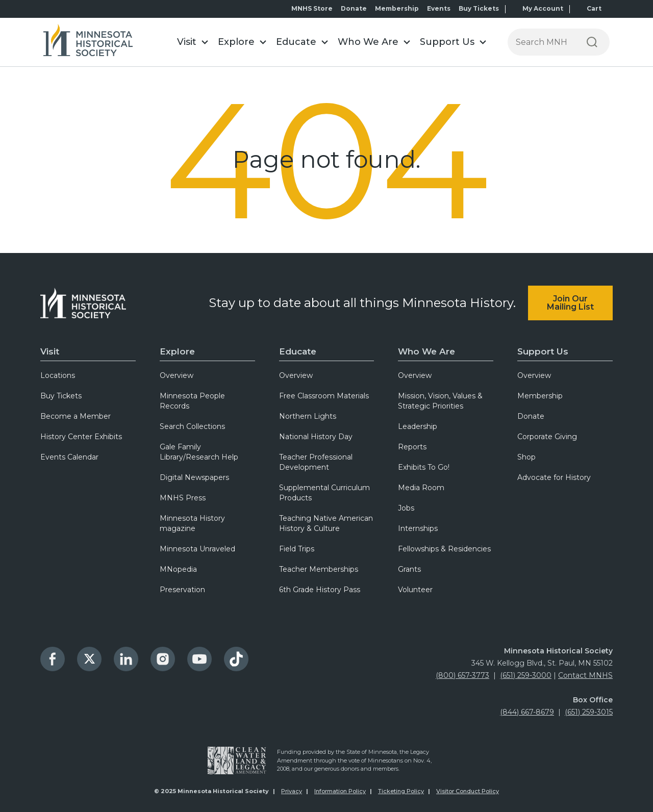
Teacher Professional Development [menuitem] (316, 462)
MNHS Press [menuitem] (183, 498)
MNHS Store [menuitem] (312, 8)
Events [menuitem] (439, 8)
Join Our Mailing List (570, 303)
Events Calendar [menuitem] (69, 457)
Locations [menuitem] (58, 375)
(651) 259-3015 (589, 712)
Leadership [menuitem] (418, 426)
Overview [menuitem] (177, 375)
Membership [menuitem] (397, 8)
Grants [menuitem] (409, 569)
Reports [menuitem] (412, 447)
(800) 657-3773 (462, 675)
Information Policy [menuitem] (340, 791)
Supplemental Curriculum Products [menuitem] (324, 493)
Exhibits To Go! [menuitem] (424, 467)
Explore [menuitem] (177, 351)
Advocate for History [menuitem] (554, 477)
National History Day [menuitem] (316, 437)
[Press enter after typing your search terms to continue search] (541, 42)
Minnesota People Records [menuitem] (192, 401)
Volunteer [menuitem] (415, 590)
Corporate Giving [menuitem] (547, 437)
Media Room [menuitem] (421, 488)
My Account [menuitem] (543, 8)
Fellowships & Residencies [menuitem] (444, 549)
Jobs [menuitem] (406, 508)
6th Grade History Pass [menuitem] (320, 590)
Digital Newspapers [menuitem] (194, 477)
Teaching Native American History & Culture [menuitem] (326, 523)
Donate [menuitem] (354, 8)
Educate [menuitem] (298, 351)
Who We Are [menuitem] (426, 351)
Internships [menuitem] (418, 528)
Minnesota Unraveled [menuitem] (197, 549)
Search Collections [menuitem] (192, 426)
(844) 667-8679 (527, 712)
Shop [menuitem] (526, 457)
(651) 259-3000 (526, 675)
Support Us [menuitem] (543, 351)
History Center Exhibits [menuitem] (81, 437)
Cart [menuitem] (594, 8)
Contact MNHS (585, 675)
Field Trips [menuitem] (297, 549)
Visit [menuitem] (50, 351)
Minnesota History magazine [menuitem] (192, 523)
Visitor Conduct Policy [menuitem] (468, 791)
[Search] (592, 42)
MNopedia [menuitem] (178, 569)
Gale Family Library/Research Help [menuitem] (199, 452)
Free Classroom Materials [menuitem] (324, 396)
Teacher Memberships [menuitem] (319, 569)
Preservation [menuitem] (182, 590)
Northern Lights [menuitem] (308, 416)
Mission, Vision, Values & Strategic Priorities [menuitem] (440, 401)
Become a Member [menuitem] (76, 416)
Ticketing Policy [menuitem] (401, 791)
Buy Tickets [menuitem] (479, 8)
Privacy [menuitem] (292, 791)
